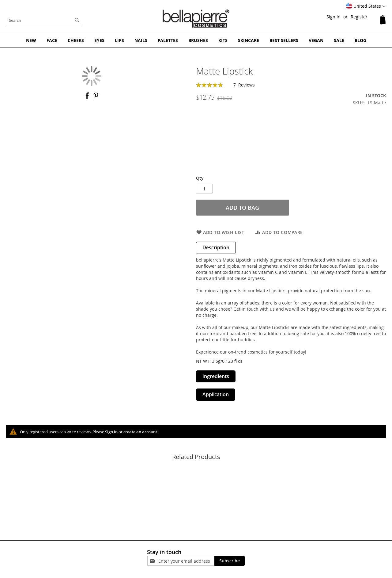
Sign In (334, 17)
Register (359, 17)
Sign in (111, 432)
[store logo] (196, 19)
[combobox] (44, 20)
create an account (140, 432)
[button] (366, 6)
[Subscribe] (230, 561)
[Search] (77, 20)
